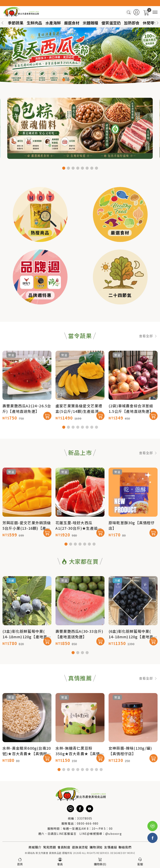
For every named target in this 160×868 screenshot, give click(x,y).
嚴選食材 (72, 23)
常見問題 (50, 847)
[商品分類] (155, 12)
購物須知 (96, 847)
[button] (158, 23)
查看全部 (148, 355)
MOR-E (131, 853)
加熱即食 (132, 23)
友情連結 (110, 847)
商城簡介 (35, 847)
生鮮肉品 (34, 23)
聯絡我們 (125, 847)
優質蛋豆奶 (111, 23)
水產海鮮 (53, 23)
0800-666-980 (88, 823)
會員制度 (64, 847)
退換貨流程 (80, 847)
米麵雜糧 (90, 23)
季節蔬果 (16, 23)
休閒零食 (150, 23)
